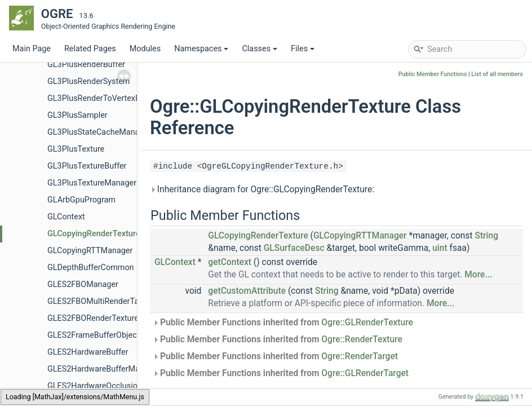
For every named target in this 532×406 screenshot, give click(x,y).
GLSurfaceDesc (294, 248)
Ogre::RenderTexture (362, 339)
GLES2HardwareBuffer (88, 352)
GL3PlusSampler (77, 115)
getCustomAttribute (247, 291)
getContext (230, 262)
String (486, 236)
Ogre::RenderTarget (360, 356)
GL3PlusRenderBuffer (86, 65)
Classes (260, 49)
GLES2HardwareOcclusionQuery (105, 386)
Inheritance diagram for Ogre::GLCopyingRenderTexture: (262, 189)
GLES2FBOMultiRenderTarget (100, 301)
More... (478, 275)
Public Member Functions (433, 74)
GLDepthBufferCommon (91, 268)
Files (303, 49)
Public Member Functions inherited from (283, 323)
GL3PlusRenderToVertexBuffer (102, 98)
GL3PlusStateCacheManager (99, 132)
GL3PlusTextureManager (92, 183)
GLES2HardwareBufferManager (104, 369)
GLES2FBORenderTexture (93, 318)
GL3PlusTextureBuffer (87, 166)
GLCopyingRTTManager (90, 251)
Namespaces (201, 49)
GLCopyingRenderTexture (94, 234)
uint (440, 248)
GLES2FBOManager (83, 284)
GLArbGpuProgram (81, 200)
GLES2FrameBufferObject (93, 335)
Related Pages (90, 49)
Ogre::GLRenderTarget (365, 373)
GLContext (66, 217)
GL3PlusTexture (76, 149)
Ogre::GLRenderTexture (367, 323)
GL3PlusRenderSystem (88, 81)
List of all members (497, 74)
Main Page (32, 49)
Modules (145, 49)
